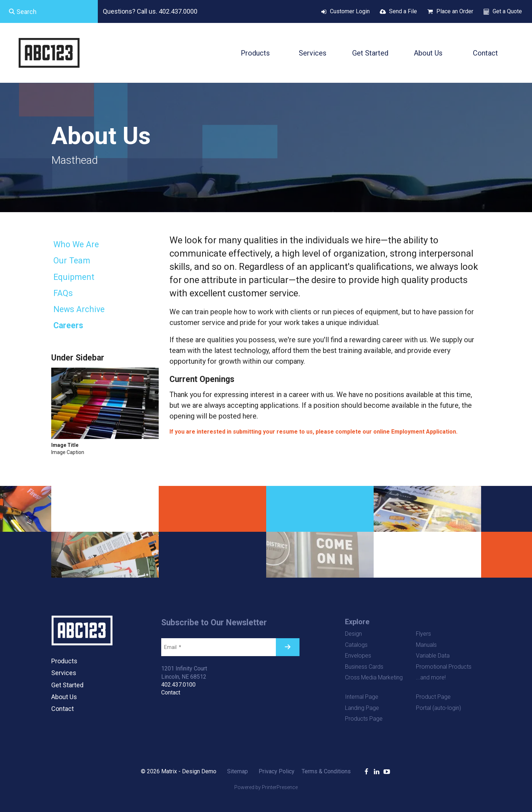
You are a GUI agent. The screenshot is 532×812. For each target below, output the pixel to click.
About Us (428, 53)
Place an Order (455, 11)
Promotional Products (444, 667)
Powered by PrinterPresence (266, 787)
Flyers (423, 634)
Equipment (74, 277)
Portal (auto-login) (438, 708)
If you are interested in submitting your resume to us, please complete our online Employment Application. (313, 432)
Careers (68, 326)
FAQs (63, 293)
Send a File (403, 11)
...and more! (431, 677)
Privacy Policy (277, 771)
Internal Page (362, 697)
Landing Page (362, 708)
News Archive (79, 309)
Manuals (426, 645)
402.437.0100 (178, 685)
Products (255, 53)
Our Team (72, 261)
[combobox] (49, 11)
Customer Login (350, 11)
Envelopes (358, 656)
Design (353, 634)
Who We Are (76, 245)
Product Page (433, 697)
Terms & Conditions (326, 771)
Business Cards (364, 667)
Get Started (370, 53)
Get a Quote (507, 11)
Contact (485, 53)
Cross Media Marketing (374, 677)
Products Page (364, 719)
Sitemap (238, 771)
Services (313, 53)
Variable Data (433, 656)
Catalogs (356, 645)
